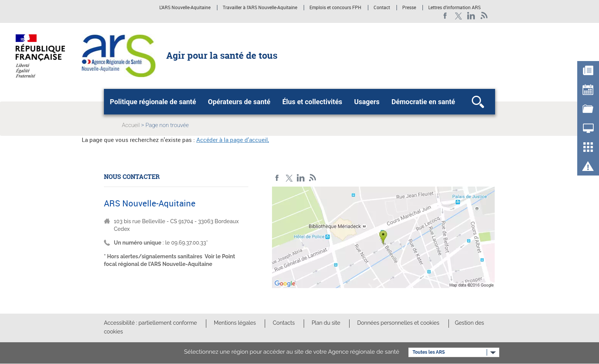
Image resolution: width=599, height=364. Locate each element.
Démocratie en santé (423, 102)
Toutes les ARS (429, 352)
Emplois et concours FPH (335, 8)
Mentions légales (235, 323)
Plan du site (326, 323)
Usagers (367, 102)
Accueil (131, 125)
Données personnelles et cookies (398, 323)
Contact (382, 8)
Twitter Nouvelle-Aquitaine (458, 16)
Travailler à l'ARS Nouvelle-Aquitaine (260, 8)
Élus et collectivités (312, 102)
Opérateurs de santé (239, 102)
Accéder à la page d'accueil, (233, 140)
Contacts (284, 323)
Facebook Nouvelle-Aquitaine (445, 16)
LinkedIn (471, 16)
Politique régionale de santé (153, 102)
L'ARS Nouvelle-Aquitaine (185, 8)
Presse (409, 8)
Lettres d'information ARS (454, 8)
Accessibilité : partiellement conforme (151, 323)
